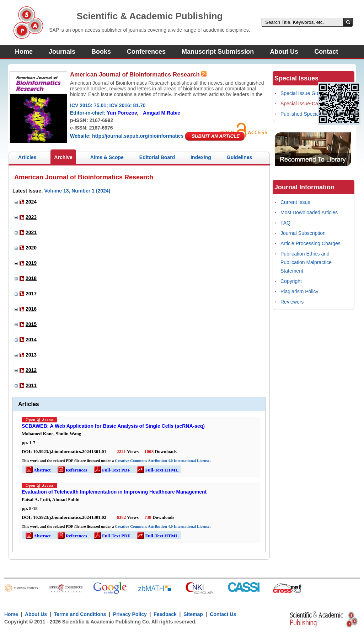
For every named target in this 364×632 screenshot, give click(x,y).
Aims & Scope (107, 157)
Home (24, 52)
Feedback (165, 614)
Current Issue (295, 202)
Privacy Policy (130, 614)
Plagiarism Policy (299, 291)
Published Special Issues (308, 114)
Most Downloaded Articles (309, 212)
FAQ (285, 223)
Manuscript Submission (218, 52)
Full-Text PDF (111, 470)
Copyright (291, 281)
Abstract (38, 470)
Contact (326, 52)
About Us (284, 52)
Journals (62, 52)
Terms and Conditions (80, 614)
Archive (63, 157)
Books (101, 52)
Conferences (146, 52)
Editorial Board (157, 157)
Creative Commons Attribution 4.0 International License (162, 460)
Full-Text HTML (157, 470)
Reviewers (292, 302)
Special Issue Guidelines (308, 93)
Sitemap (193, 614)
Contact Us (223, 614)
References (72, 470)
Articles (27, 157)
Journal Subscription (303, 233)
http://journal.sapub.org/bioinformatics (138, 136)
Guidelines (240, 157)
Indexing (201, 157)
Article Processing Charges (311, 243)
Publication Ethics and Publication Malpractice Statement (306, 262)
